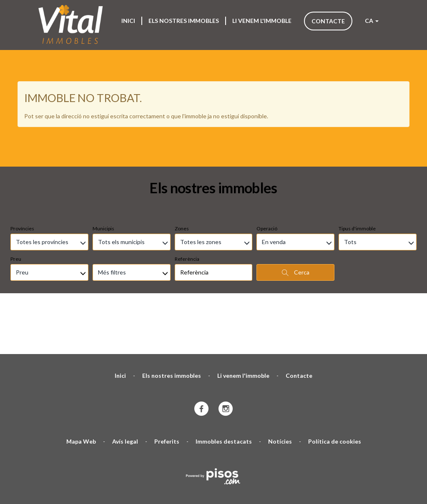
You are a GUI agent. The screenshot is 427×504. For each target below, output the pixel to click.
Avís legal (125, 391)
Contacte (328, 21)
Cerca (296, 222)
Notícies (280, 391)
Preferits (167, 391)
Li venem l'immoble (262, 21)
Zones (182, 178)
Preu (16, 209)
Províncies (22, 178)
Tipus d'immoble (357, 178)
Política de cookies (335, 391)
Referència (187, 209)
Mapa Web (81, 391)
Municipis (103, 178)
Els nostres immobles (184, 21)
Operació (267, 178)
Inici (128, 21)
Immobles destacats (224, 391)
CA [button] (372, 21)
